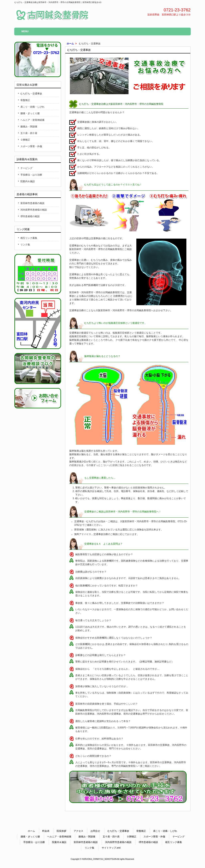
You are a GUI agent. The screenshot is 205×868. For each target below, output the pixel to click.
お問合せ (95, 831)
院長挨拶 (61, 831)
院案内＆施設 (28, 181)
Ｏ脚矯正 (25, 140)
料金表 (46, 831)
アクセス (78, 831)
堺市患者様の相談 (30, 216)
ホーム (70, 44)
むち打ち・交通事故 (31, 94)
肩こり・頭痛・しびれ (32, 107)
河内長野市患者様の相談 (34, 210)
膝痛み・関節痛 (29, 127)
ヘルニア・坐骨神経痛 (32, 120)
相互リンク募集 (29, 238)
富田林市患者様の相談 (32, 203)
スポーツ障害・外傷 (31, 146)
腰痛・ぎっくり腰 (30, 113)
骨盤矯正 (25, 100)
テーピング (26, 168)
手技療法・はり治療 (31, 175)
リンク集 (25, 245)
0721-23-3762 (177, 10)
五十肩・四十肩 (29, 133)
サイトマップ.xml (111, 848)
